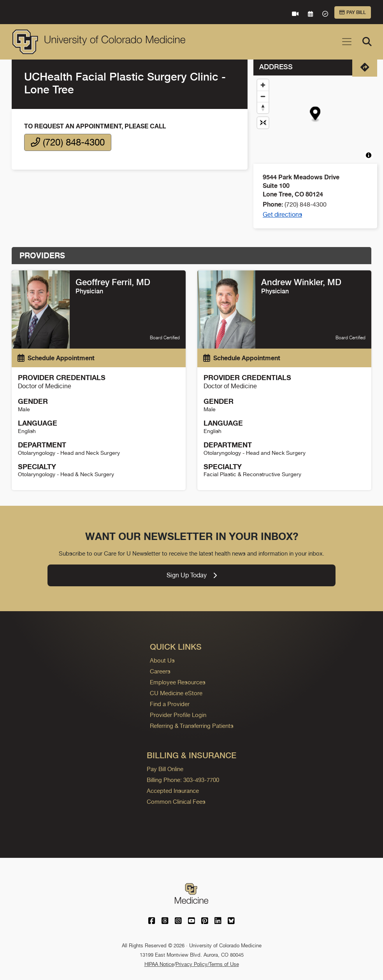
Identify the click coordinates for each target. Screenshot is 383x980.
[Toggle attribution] (369, 155)
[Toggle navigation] (347, 42)
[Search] (367, 42)
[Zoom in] (263, 85)
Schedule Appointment (56, 358)
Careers (160, 671)
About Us (162, 660)
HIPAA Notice (159, 964)
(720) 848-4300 (68, 142)
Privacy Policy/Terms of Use (207, 964)
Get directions (282, 215)
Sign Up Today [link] (192, 575)
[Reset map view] (263, 123)
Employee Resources (178, 682)
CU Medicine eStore (176, 693)
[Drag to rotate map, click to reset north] (263, 108)
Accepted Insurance (173, 791)
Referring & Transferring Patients (192, 726)
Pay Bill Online (165, 769)
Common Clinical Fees (176, 802)
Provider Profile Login (178, 715)
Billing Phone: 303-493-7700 (183, 780)
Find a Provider (170, 704)
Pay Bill (353, 12)
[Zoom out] (263, 96)
